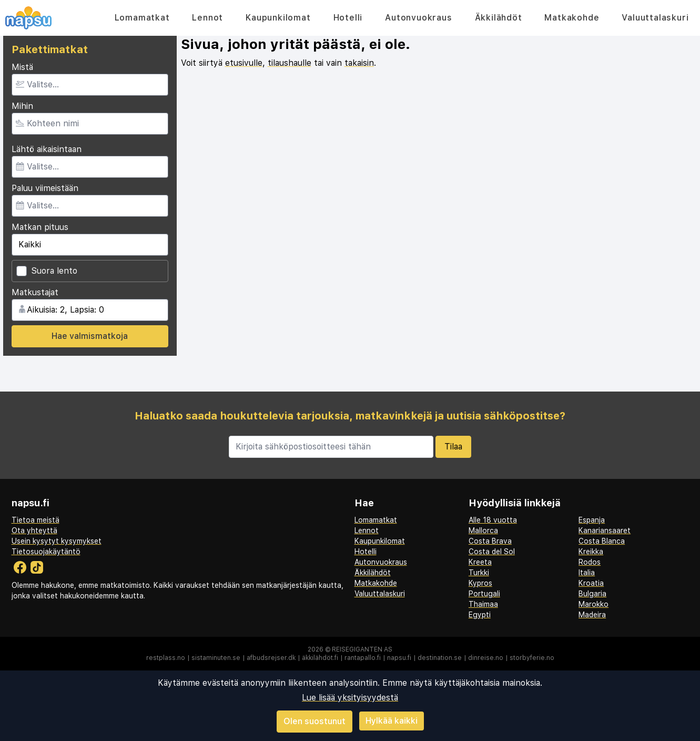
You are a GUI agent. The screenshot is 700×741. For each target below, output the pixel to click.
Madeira (592, 615)
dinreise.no (486, 658)
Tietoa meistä (35, 520)
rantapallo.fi (363, 658)
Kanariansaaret (605, 530)
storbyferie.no (532, 658)
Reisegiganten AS (362, 649)
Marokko (594, 604)
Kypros (480, 583)
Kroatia (591, 583)
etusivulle (244, 63)
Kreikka (591, 552)
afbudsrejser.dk (271, 658)
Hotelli (348, 18)
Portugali (484, 594)
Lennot (207, 18)
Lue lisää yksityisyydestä (350, 698)
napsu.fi (399, 658)
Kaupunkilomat (278, 18)
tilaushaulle (290, 63)
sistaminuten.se (216, 658)
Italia (587, 573)
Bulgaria (592, 594)
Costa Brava (490, 541)
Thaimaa (483, 604)
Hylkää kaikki (392, 721)
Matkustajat (35, 292)
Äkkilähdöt (499, 18)
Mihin (22, 106)
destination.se (440, 658)
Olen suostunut (315, 721)
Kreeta (480, 562)
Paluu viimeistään (45, 188)
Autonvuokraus (418, 18)
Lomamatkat (142, 18)
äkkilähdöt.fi (320, 658)
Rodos (590, 562)
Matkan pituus (40, 227)
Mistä (22, 67)
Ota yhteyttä (34, 530)
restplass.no (166, 658)
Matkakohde (572, 18)
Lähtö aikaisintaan (47, 149)
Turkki (479, 573)
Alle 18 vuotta (493, 520)
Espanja (592, 520)
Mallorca (483, 530)
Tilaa (453, 447)
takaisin (359, 63)
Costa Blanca (602, 541)
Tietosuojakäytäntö (46, 552)
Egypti (480, 615)
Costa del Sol (492, 552)
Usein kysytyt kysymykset (57, 541)
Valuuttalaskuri (655, 18)
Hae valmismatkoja (90, 336)
